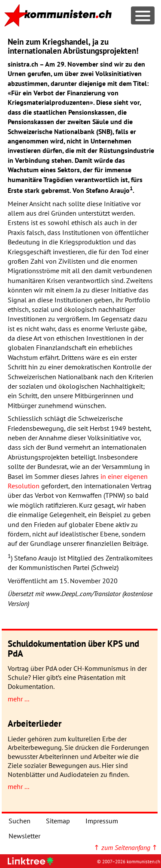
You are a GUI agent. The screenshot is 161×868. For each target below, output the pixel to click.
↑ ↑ (126, 847)
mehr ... (18, 699)
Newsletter (24, 836)
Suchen (20, 821)
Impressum (102, 821)
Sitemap (58, 821)
